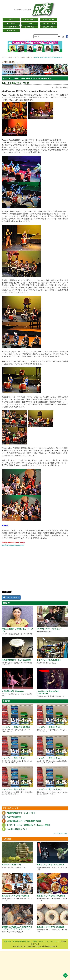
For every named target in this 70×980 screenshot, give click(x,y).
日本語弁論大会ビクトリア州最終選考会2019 (24, 821)
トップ (4, 57)
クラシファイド (30, 20)
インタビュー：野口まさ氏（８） (50, 727)
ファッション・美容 (49, 23)
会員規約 (8, 941)
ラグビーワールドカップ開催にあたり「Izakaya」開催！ (28, 825)
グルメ (30, 23)
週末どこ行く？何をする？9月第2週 (51, 927)
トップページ (11, 20)
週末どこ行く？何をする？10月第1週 (51, 896)
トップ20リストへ (60, 833)
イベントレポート (26, 57)
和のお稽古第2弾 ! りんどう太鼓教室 (16, 660)
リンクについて (53, 941)
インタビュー (11, 31)
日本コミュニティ (49, 27)
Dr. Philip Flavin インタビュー (49, 629)
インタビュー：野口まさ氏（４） (50, 789)
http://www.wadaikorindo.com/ (13, 545)
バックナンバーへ (11, 597)
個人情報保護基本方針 (21, 941)
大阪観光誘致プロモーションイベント (21, 813)
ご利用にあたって (38, 941)
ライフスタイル (30, 27)
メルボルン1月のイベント (12, 865)
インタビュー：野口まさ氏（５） (15, 789)
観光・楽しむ (11, 23)
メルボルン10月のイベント (17, 829)
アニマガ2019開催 (14, 817)
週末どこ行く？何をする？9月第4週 (15, 896)
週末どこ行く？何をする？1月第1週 (51, 865)
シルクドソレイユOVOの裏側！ (49, 660)
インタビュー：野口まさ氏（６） (50, 758)
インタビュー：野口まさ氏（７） (15, 758)
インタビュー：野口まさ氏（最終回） (16, 727)
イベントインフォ (49, 20)
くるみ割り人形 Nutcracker (13, 691)
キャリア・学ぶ (11, 27)
